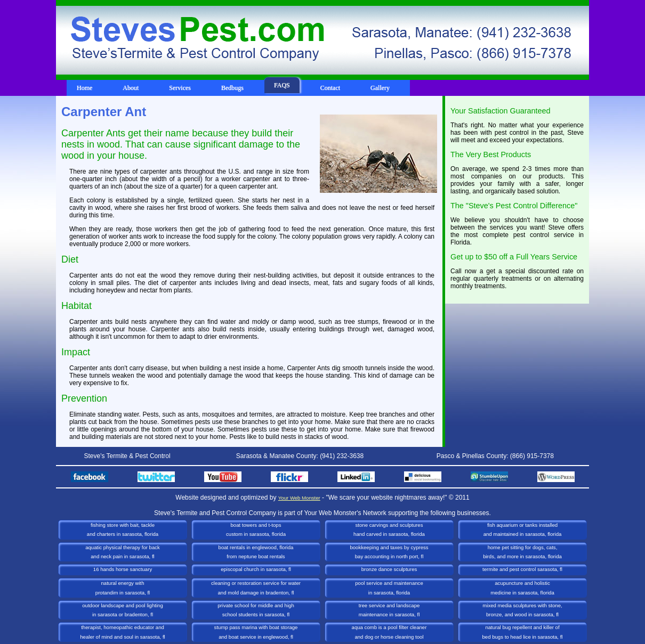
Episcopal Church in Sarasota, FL (256, 569)
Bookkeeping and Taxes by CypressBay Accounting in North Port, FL (389, 552)
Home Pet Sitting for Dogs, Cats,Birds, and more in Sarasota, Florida (522, 552)
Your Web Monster (299, 498)
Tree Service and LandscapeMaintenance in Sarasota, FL (389, 610)
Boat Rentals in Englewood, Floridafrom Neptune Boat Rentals (256, 552)
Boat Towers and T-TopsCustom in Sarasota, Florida (256, 529)
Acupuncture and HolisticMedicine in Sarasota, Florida (522, 588)
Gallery (380, 88)
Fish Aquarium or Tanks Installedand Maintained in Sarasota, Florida (523, 529)
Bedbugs (232, 88)
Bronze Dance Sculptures (389, 569)
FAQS (282, 85)
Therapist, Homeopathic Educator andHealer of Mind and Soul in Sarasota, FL (122, 632)
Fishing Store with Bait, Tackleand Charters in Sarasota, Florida (123, 529)
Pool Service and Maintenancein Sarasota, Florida (389, 588)
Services (180, 88)
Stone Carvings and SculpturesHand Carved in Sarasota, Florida (389, 529)
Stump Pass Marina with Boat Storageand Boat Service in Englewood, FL (256, 632)
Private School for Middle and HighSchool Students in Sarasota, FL (256, 610)
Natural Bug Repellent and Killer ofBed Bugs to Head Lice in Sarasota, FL (523, 632)
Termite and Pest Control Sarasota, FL (522, 569)
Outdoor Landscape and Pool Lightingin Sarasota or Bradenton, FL (123, 610)
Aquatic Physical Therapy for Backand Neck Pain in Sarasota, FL (123, 552)
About (131, 88)
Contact (330, 88)
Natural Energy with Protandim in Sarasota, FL (123, 588)
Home (84, 88)
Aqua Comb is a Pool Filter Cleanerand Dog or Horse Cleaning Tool (389, 632)
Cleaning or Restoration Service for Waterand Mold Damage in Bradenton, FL (256, 588)
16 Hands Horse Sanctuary (123, 569)
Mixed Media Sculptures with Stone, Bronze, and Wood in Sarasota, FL (522, 610)
